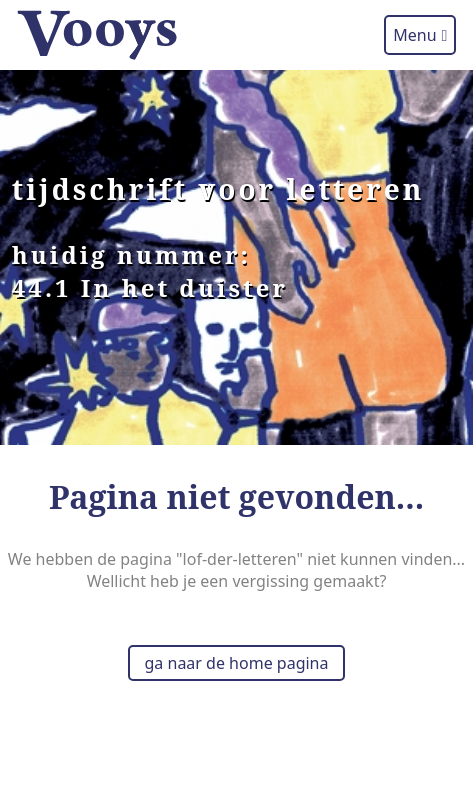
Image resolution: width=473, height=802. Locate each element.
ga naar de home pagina (237, 663)
